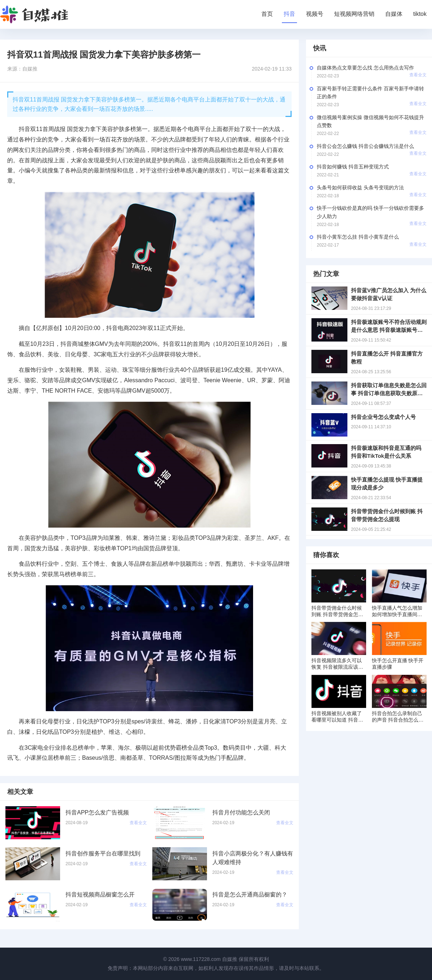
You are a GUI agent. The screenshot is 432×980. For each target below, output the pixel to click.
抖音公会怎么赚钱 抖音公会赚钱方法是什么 (365, 146)
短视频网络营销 (354, 14)
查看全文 (418, 75)
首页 (267, 14)
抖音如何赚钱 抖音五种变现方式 (353, 167)
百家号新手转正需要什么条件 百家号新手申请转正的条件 (370, 92)
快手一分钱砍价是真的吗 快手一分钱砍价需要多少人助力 (370, 212)
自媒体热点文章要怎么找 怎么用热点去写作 (365, 68)
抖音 (289, 14)
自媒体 (394, 14)
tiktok (420, 14)
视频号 (315, 14)
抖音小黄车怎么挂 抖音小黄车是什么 (358, 237)
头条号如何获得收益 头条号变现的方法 (360, 188)
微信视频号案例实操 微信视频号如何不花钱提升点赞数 (370, 121)
